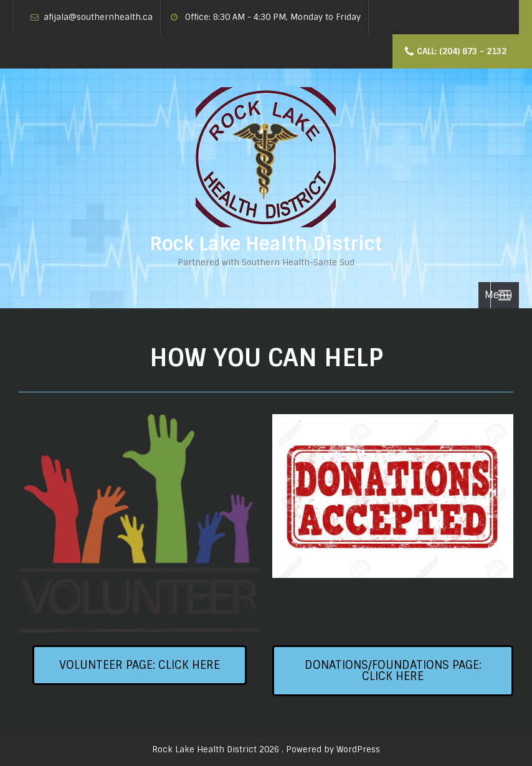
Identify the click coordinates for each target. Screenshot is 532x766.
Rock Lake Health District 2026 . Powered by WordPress (266, 749)
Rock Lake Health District (266, 244)
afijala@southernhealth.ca (98, 17)
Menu (499, 295)
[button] (140, 665)
